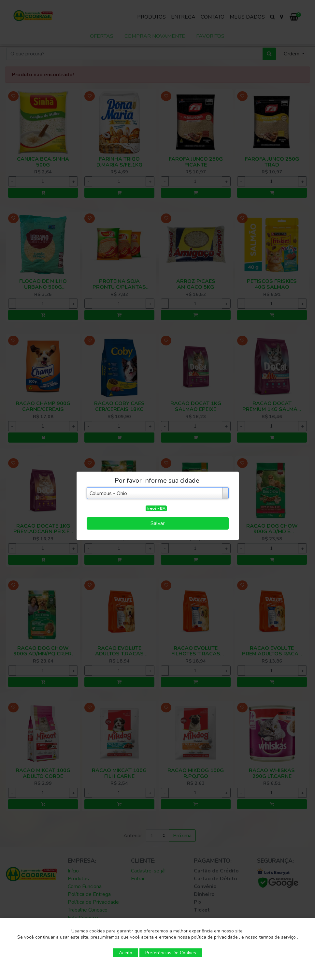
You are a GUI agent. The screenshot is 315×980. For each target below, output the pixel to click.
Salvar (157, 523)
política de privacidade (215, 937)
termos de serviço (278, 937)
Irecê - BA (156, 508)
